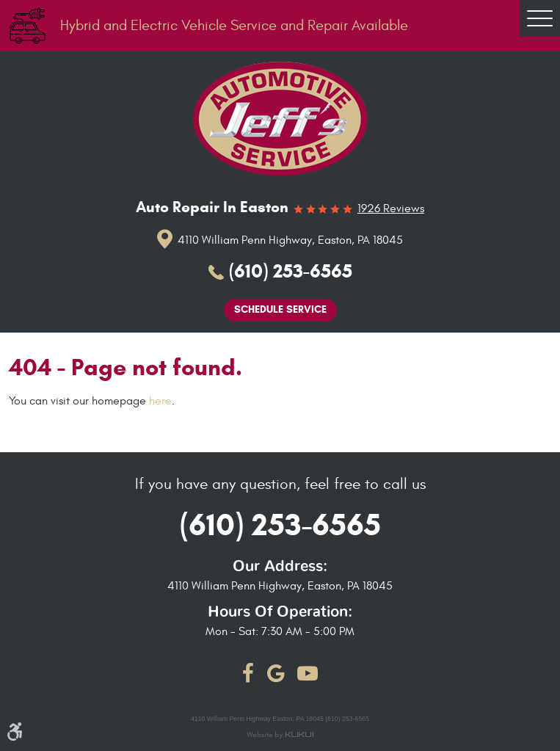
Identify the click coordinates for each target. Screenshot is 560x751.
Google (276, 673)
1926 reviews (391, 209)
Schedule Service (280, 309)
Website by (280, 736)
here (160, 401)
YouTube (308, 673)
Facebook (248, 673)
